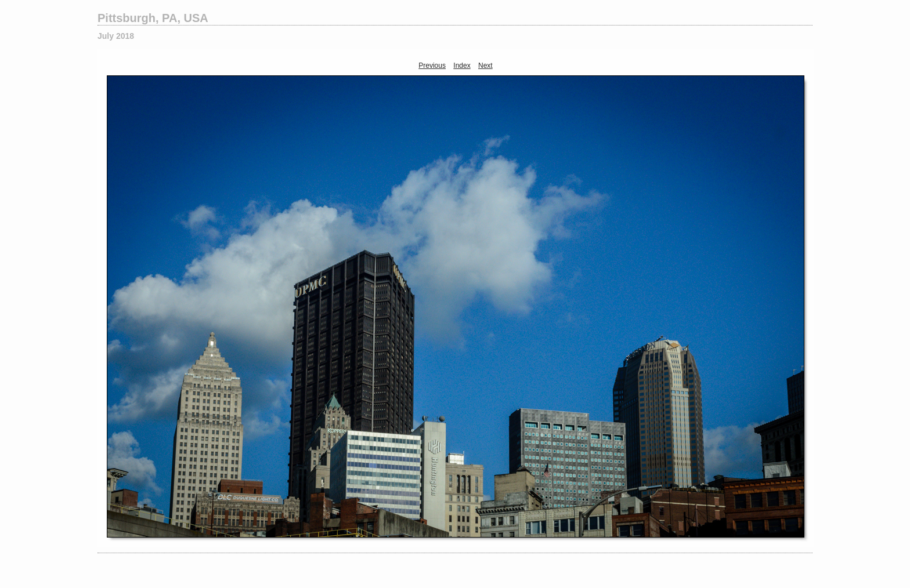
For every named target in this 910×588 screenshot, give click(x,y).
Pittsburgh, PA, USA (153, 18)
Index (462, 66)
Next (485, 66)
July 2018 (116, 36)
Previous (432, 66)
